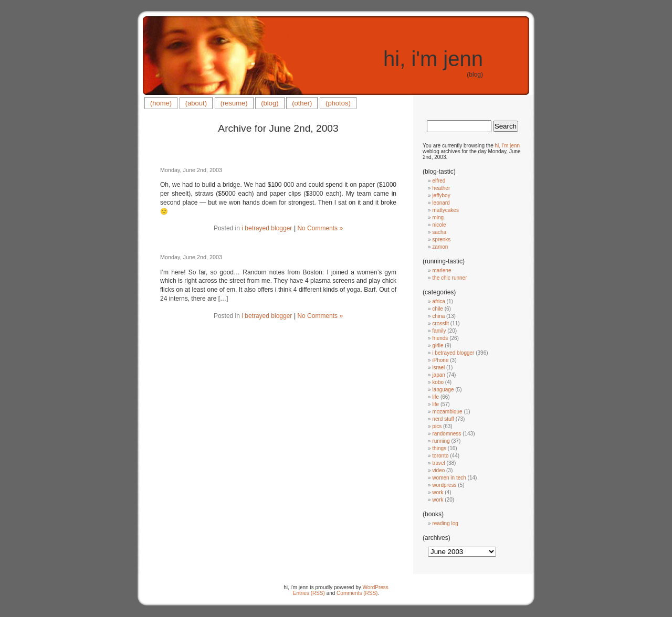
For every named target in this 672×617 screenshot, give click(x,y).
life (435, 397)
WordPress (376, 587)
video (438, 470)
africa (438, 301)
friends (440, 338)
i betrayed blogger (267, 228)
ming (438, 217)
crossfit (440, 323)
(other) (302, 103)
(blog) (270, 103)
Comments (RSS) (357, 593)
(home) (161, 103)
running (441, 441)
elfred (439, 181)
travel (438, 463)
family (439, 331)
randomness (447, 434)
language (443, 390)
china (438, 316)
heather (441, 188)
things (439, 448)
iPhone (440, 360)
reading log (445, 523)
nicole (439, 225)
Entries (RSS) (309, 593)
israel (438, 368)
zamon (440, 247)
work (438, 492)
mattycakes (445, 210)
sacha (439, 232)
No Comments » (320, 228)
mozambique (447, 412)
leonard (441, 203)
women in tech (449, 478)
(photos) (338, 103)
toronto (440, 456)
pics (437, 426)
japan (438, 375)
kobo (438, 382)
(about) (196, 103)
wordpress (444, 485)
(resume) (234, 103)
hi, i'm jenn (433, 59)
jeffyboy (441, 195)
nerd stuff (443, 419)
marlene (442, 270)
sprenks (441, 240)
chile (438, 309)
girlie (438, 345)
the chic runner (449, 278)
